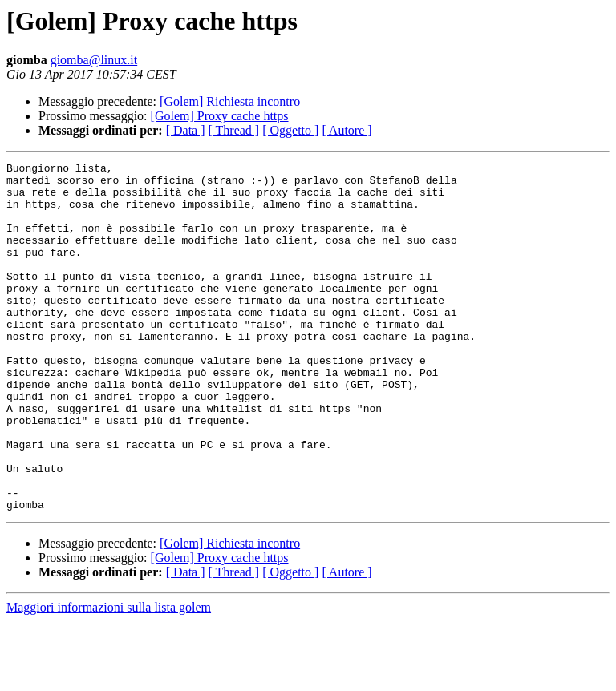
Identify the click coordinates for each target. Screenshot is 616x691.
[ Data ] (186, 130)
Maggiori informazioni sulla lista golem (109, 677)
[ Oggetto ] (290, 130)
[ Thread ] (234, 130)
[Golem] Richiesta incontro (230, 101)
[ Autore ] (346, 130)
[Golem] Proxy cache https (220, 116)
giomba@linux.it (94, 60)
